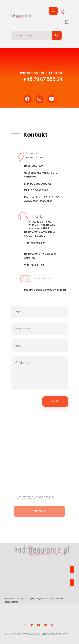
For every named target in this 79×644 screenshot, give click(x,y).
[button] (72, 570)
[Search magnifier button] (57, 35)
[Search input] (32, 35)
